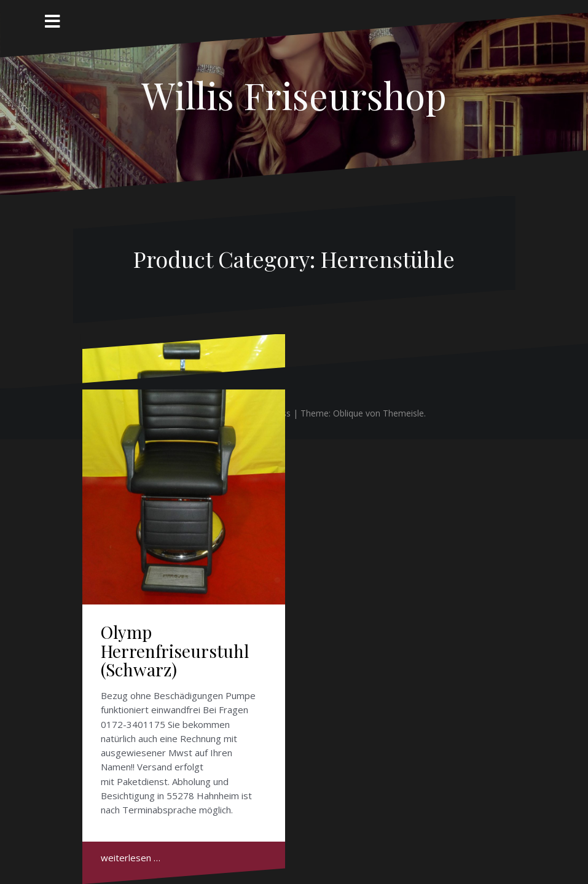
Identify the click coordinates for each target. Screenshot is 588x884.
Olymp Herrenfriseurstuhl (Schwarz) (175, 651)
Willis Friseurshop (294, 95)
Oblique (348, 413)
